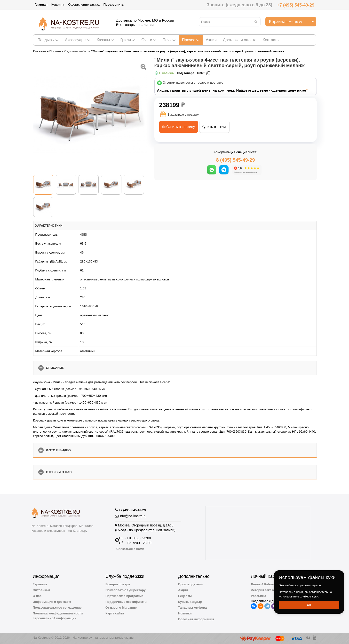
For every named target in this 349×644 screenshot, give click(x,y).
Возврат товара (118, 584)
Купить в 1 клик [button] (214, 127)
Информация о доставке (52, 602)
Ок (309, 605)
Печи (169, 40)
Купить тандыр (190, 602)
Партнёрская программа (124, 596)
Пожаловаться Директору (126, 590)
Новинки (185, 613)
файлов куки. (309, 596)
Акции (211, 40)
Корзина (58, 4)
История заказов (264, 590)
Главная (41, 4)
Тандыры (48, 40)
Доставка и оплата (240, 40)
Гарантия (40, 584)
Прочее (191, 40)
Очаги (149, 40)
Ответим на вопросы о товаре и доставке (193, 83)
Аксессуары (78, 40)
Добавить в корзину (178, 127)
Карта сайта (115, 613)
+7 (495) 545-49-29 (296, 5)
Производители (190, 584)
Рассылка (258, 596)
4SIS (84, 235)
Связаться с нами (130, 549)
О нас (37, 596)
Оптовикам (41, 590)
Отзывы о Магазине (121, 608)
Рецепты (185, 596)
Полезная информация (196, 619)
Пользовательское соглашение (57, 608)
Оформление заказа (84, 4)
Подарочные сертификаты (126, 602)
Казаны (105, 40)
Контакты (271, 40)
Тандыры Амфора (192, 608)
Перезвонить (114, 4)
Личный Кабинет (264, 584)
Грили (128, 40)
